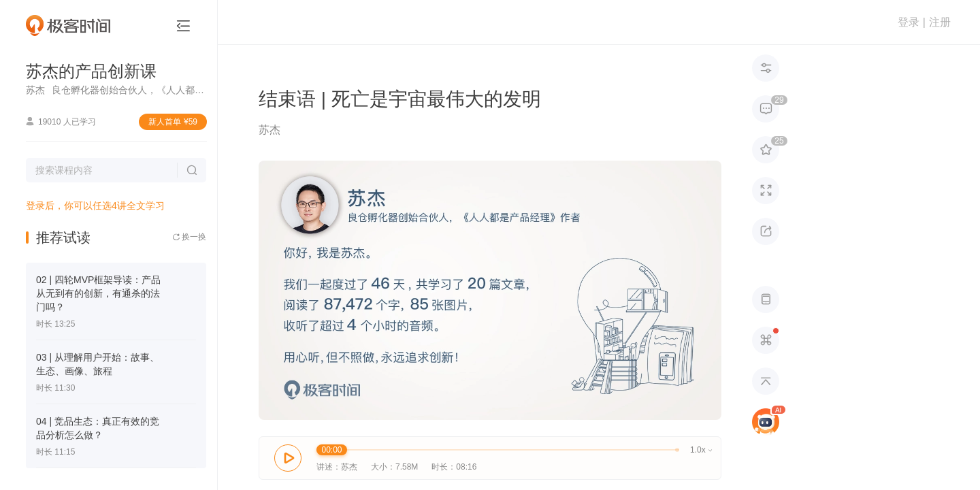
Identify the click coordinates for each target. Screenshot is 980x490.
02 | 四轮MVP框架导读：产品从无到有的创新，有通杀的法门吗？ (98, 293)
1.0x (701, 450)
